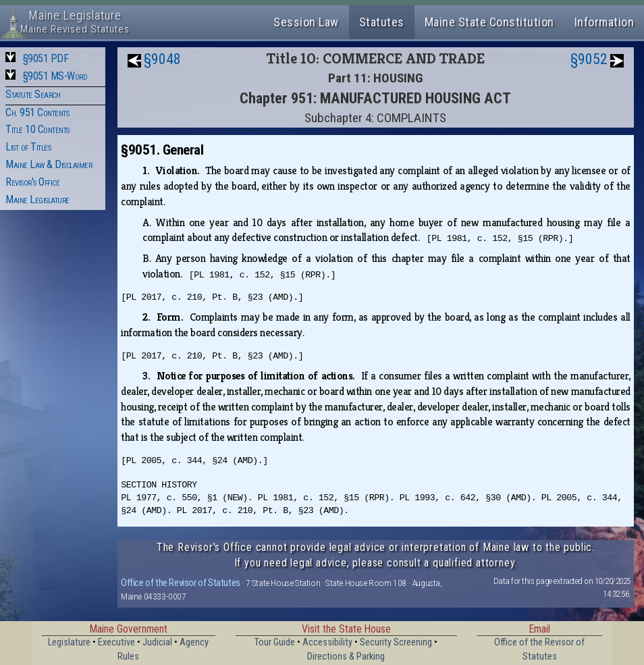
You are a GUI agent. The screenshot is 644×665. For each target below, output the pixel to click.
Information (605, 22)
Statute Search (33, 94)
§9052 (589, 59)
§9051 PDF (46, 58)
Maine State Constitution (489, 22)
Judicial (157, 642)
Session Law (306, 22)
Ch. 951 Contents (37, 112)
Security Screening (396, 642)
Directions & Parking (346, 657)
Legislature (69, 642)
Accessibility (327, 642)
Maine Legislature (37, 199)
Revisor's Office (32, 182)
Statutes (382, 22)
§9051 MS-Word (55, 76)
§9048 (162, 59)
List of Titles (28, 147)
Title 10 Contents (37, 129)
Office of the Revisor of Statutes (181, 583)
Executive (116, 642)
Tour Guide (275, 642)
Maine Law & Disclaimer (49, 164)
